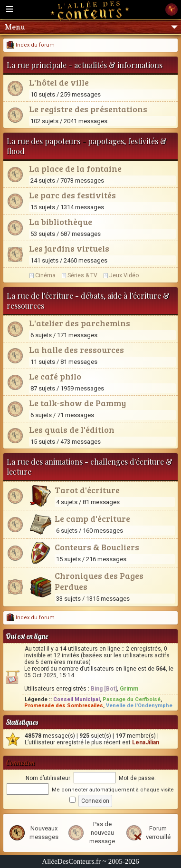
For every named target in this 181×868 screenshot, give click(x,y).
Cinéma (45, 275)
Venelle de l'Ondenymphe (139, 706)
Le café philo (55, 376)
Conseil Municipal (76, 699)
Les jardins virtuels (69, 248)
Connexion (20, 763)
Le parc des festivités (72, 195)
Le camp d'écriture (92, 518)
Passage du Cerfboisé (132, 699)
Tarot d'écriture (87, 490)
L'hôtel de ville (59, 82)
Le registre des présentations (88, 109)
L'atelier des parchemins (80, 323)
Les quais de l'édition (72, 429)
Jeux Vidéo (124, 275)
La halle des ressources (76, 350)
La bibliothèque (61, 222)
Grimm (129, 689)
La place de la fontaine (75, 168)
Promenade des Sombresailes (64, 706)
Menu (91, 27)
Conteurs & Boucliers (97, 547)
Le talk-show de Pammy (77, 403)
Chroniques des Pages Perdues (99, 581)
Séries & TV (82, 275)
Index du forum (31, 45)
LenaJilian (146, 742)
